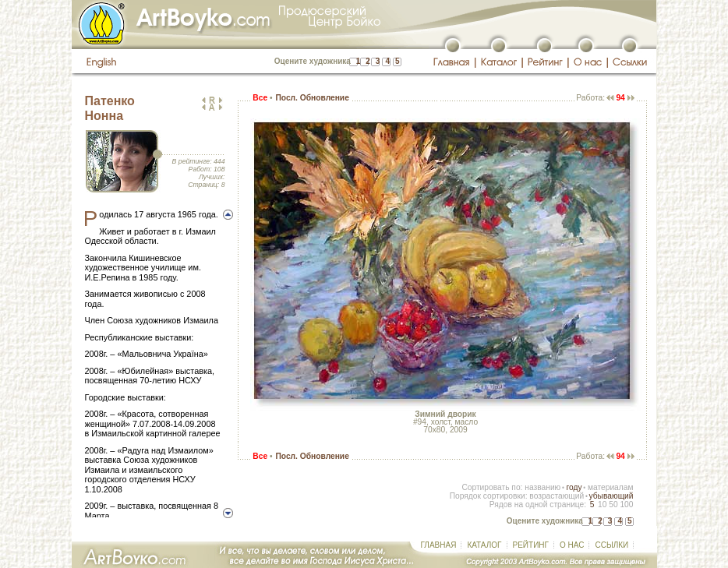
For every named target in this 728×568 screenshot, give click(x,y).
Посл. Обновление (312, 98)
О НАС (572, 545)
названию (542, 487)
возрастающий (557, 496)
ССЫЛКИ (611, 545)
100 (626, 504)
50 (613, 504)
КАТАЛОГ (484, 545)
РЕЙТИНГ (531, 545)
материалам (611, 487)
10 (602, 504)
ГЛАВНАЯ (439, 545)
